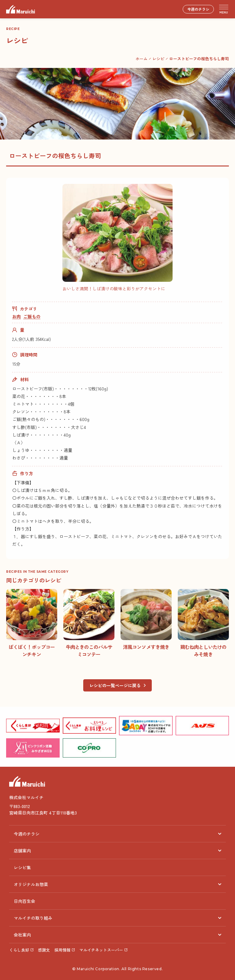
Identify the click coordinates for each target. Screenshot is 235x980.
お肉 (17, 316)
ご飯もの (32, 316)
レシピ (158, 59)
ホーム (142, 59)
